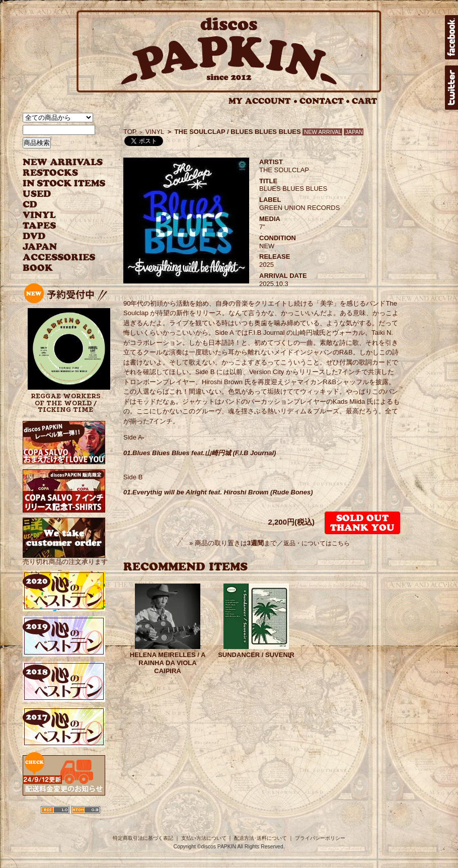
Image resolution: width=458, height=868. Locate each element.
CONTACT (325, 101)
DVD (34, 236)
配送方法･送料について (260, 838)
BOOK (38, 268)
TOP (130, 132)
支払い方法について (204, 838)
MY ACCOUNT (263, 101)
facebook (451, 37)
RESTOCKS (57, 173)
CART (365, 101)
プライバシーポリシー (320, 838)
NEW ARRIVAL (63, 162)
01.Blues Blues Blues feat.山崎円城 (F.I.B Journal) (200, 453)
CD (30, 205)
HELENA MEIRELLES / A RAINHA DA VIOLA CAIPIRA (168, 663)
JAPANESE (57, 247)
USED (57, 194)
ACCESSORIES (59, 258)
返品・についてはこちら (317, 543)
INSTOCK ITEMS (64, 184)
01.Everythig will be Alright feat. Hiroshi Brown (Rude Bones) (218, 492)
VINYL (40, 215)
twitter (451, 88)
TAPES (40, 226)
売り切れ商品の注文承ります (65, 558)
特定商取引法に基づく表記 (143, 838)
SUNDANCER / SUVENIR (256, 655)
